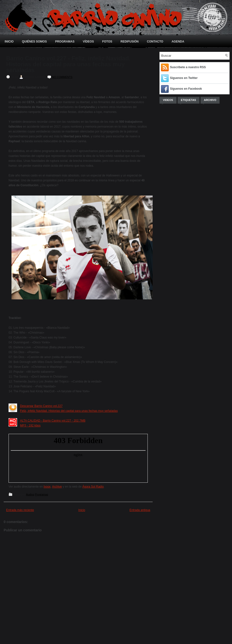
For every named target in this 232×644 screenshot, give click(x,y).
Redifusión (130, 42)
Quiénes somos (34, 42)
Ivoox (47, 487)
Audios (30, 494)
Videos (168, 100)
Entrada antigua (140, 510)
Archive (57, 487)
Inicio (9, 42)
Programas (65, 42)
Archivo (210, 100)
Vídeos (88, 42)
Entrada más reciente (20, 510)
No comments (62, 77)
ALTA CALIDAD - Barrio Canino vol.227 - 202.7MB (53, 421)
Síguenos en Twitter (184, 78)
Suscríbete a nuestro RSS (188, 67)
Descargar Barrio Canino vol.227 (41, 406)
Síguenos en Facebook (186, 89)
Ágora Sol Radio (93, 487)
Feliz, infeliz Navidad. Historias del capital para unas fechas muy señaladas (69, 411)
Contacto (155, 42)
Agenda (178, 42)
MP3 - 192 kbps (30, 426)
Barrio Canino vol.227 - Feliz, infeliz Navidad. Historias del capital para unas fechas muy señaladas (68, 64)
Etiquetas (189, 100)
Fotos (107, 42)
